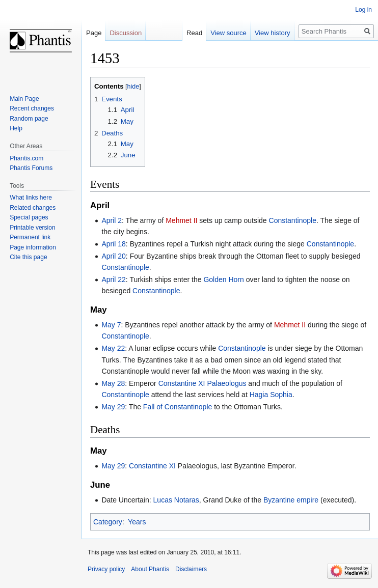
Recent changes (32, 108)
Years (137, 522)
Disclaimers (191, 569)
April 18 (113, 244)
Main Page (24, 99)
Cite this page (28, 257)
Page (94, 33)
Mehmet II (181, 220)
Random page (29, 119)
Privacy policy (106, 569)
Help (16, 128)
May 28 (113, 383)
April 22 (113, 279)
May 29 (113, 407)
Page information (33, 247)
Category (108, 522)
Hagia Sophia (271, 395)
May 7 (111, 325)
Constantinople (293, 220)
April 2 (112, 220)
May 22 (113, 348)
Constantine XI (152, 466)
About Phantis (150, 569)
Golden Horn (223, 279)
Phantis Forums (31, 168)
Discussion (126, 33)
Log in (363, 10)
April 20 (113, 256)
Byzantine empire (291, 500)
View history (273, 33)
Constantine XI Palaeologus (202, 383)
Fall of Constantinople (178, 407)
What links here (31, 198)
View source (228, 33)
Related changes (33, 208)
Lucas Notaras (176, 500)
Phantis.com (26, 158)
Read (194, 33)
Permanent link (30, 237)
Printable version (32, 228)
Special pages (29, 217)
